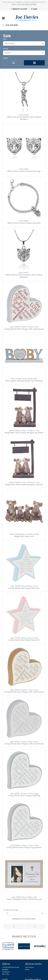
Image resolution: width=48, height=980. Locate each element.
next (45, 947)
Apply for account (19, 9)
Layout (5, 58)
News (27, 969)
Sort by (5, 49)
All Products (10, 43)
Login (34, 9)
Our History (29, 967)
